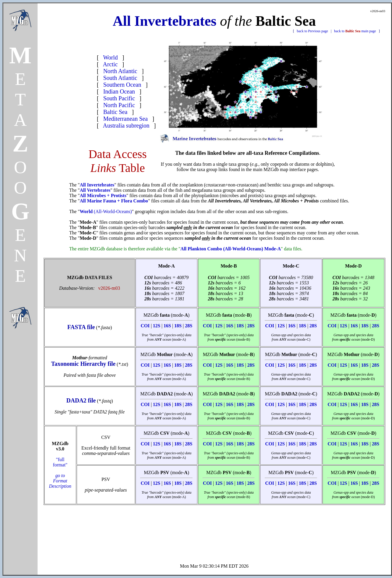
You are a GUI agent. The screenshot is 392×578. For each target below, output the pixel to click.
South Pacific (119, 98)
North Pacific (119, 105)
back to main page (355, 31)
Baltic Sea (115, 112)
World (111, 57)
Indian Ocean (119, 91)
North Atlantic (120, 71)
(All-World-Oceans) (106, 211)
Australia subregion (126, 125)
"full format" (60, 473)
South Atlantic (120, 78)
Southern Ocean (122, 85)
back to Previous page (312, 31)
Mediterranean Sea (125, 119)
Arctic (110, 64)
